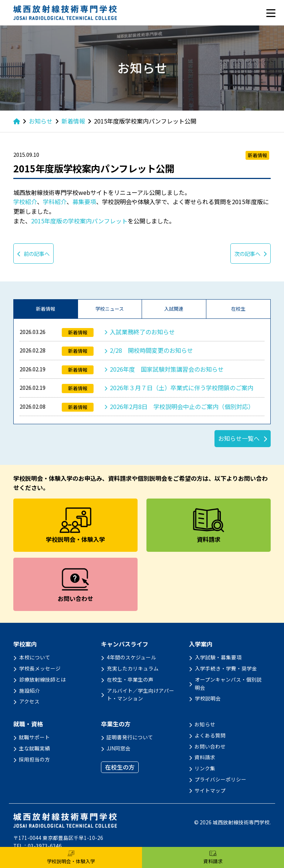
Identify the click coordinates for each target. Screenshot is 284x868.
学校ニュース (110, 309)
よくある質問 (210, 735)
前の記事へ (33, 254)
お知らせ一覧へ (239, 438)
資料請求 (205, 757)
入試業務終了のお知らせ (142, 332)
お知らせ (205, 724)
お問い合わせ (210, 746)
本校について (35, 657)
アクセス (29, 701)
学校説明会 (208, 698)
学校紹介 (25, 202)
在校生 (238, 309)
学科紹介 (55, 202)
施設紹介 (30, 690)
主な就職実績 (34, 748)
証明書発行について (130, 737)
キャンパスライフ (125, 644)
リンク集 (205, 768)
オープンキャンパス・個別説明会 (228, 683)
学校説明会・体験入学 (71, 858)
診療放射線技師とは (43, 679)
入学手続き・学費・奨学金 (226, 668)
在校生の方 (120, 767)
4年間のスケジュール (131, 657)
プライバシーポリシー (220, 779)
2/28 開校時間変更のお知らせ (151, 350)
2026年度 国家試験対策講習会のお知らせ (167, 369)
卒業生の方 (116, 724)
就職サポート (34, 737)
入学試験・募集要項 (218, 657)
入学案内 (201, 644)
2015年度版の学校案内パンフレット (79, 221)
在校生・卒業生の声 (130, 679)
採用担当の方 (34, 759)
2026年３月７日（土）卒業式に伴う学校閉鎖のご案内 (182, 388)
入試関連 (174, 309)
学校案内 (25, 644)
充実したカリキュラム (133, 668)
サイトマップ (210, 790)
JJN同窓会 (119, 748)
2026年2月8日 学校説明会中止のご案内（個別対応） (182, 406)
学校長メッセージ (40, 668)
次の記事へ (251, 254)
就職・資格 (28, 724)
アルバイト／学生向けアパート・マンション (141, 695)
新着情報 (45, 309)
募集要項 (84, 202)
